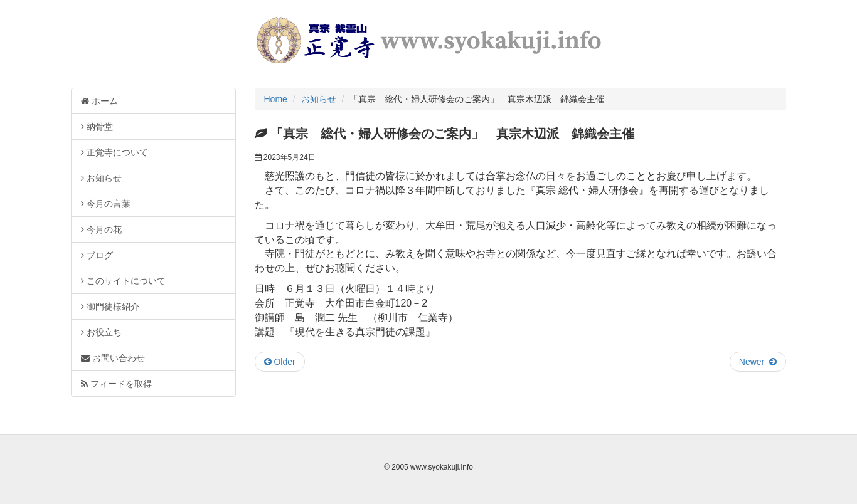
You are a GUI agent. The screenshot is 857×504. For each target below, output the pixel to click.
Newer (758, 362)
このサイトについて (123, 281)
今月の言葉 (106, 204)
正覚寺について (114, 152)
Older (280, 362)
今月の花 (101, 229)
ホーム (99, 101)
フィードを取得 (116, 384)
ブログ (97, 255)
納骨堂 (97, 127)
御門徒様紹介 (110, 307)
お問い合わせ (113, 358)
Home (276, 99)
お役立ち (101, 332)
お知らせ (319, 99)
